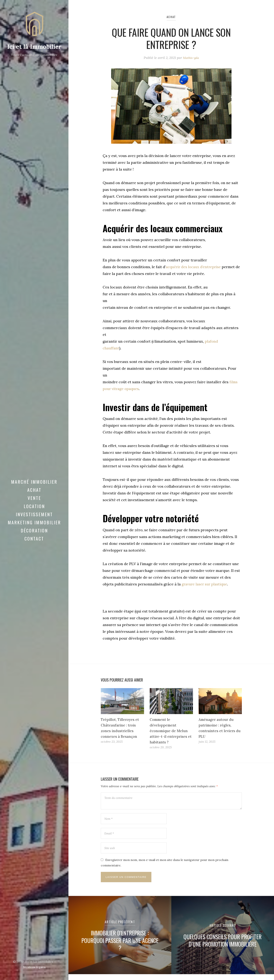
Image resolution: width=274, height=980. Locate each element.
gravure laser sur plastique (206, 584)
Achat (34, 494)
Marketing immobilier (34, 527)
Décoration (34, 535)
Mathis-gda (191, 58)
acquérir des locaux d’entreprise (195, 267)
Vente (34, 503)
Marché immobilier (34, 486)
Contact (34, 543)
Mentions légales (34, 967)
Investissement (34, 519)
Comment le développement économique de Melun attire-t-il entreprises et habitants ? (171, 731)
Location (34, 511)
